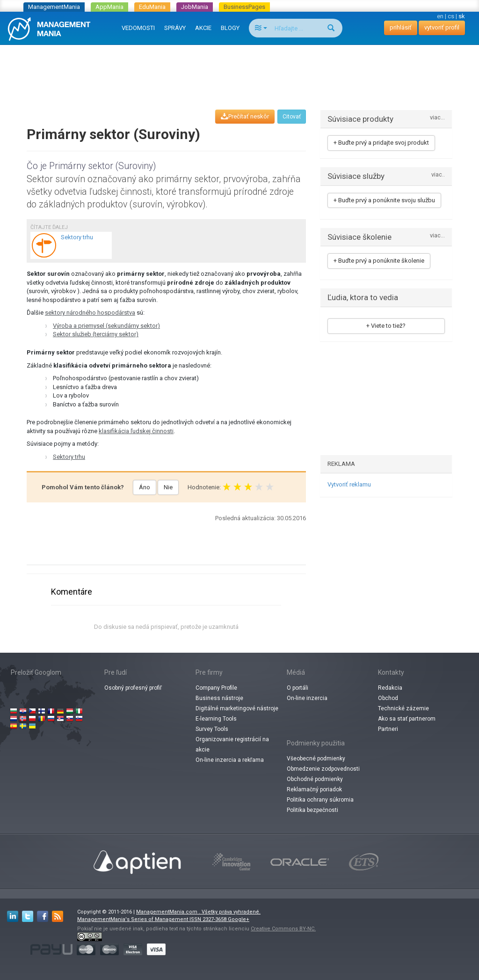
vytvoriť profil (442, 27)
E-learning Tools (216, 719)
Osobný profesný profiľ (133, 688)
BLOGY (230, 28)
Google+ (239, 919)
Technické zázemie (403, 708)
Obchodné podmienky (315, 779)
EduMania (152, 7)
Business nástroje (219, 698)
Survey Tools (212, 729)
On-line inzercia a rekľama (230, 760)
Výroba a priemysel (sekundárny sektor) (106, 326)
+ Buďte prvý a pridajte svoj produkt (381, 143)
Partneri (388, 729)
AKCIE (203, 28)
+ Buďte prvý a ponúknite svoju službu (384, 200)
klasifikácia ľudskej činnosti (136, 431)
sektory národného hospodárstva (90, 313)
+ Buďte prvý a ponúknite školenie (379, 261)
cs (451, 16)
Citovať (292, 117)
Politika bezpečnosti (312, 810)
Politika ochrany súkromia (320, 800)
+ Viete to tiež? (386, 326)
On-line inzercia (307, 698)
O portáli (298, 688)
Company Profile (216, 688)
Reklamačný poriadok (314, 789)
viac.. (438, 175)
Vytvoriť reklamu (349, 484)
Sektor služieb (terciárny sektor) (96, 334)
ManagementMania (54, 7)
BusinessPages (244, 7)
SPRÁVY (175, 28)
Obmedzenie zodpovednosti (323, 769)
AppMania (109, 7)
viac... (437, 118)
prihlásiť (401, 27)
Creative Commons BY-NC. (283, 929)
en (440, 16)
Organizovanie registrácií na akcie (232, 744)
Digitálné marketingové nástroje (237, 708)
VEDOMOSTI (138, 28)
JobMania (195, 7)
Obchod (388, 698)
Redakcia (390, 688)
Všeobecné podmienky (316, 759)
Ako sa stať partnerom (407, 719)
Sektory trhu (69, 457)
